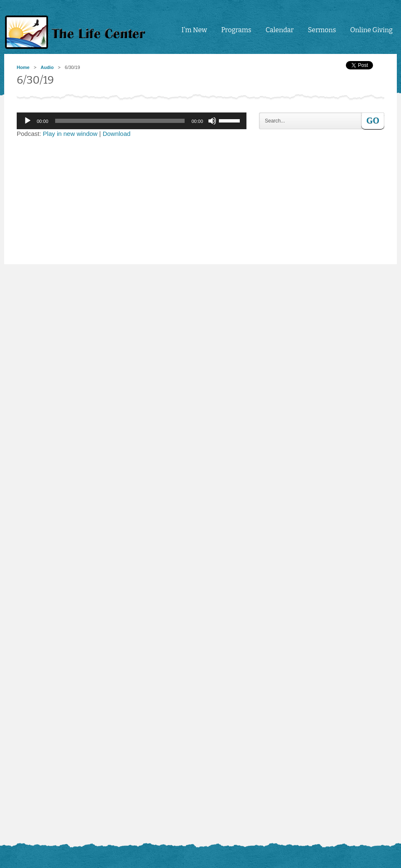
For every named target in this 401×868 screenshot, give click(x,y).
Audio (47, 67)
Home (23, 67)
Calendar (280, 30)
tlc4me (77, 32)
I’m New (194, 30)
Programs (236, 30)
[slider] (120, 121)
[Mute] (212, 121)
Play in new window (70, 134)
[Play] (28, 121)
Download (117, 134)
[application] (132, 121)
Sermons (322, 30)
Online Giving (371, 30)
